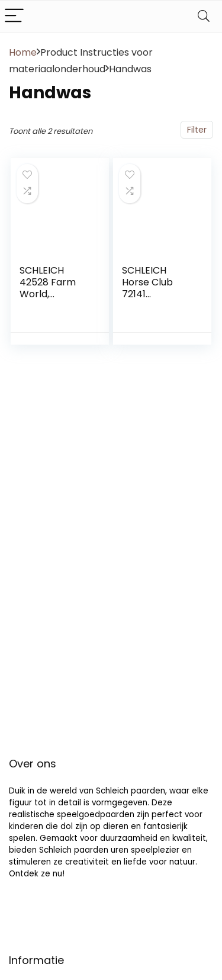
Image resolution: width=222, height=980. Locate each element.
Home (23, 52)
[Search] (204, 16)
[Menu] (14, 16)
